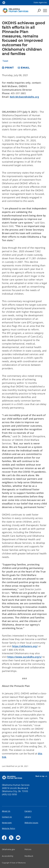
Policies (28, 849)
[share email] (24, 68)
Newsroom (7, 823)
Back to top (41, 776)
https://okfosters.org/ (25, 646)
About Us (6, 811)
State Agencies (40, 2)
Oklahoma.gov (8, 849)
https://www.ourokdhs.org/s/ (24, 657)
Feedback (29, 856)
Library (28, 817)
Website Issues (31, 823)
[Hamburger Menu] (45, 11)
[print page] (8, 68)
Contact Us (7, 817)
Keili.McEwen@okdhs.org (24, 97)
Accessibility (8, 856)
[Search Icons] (39, 10)
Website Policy (9, 828)
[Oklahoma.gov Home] (4, 2)
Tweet (5, 61)
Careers (28, 811)
